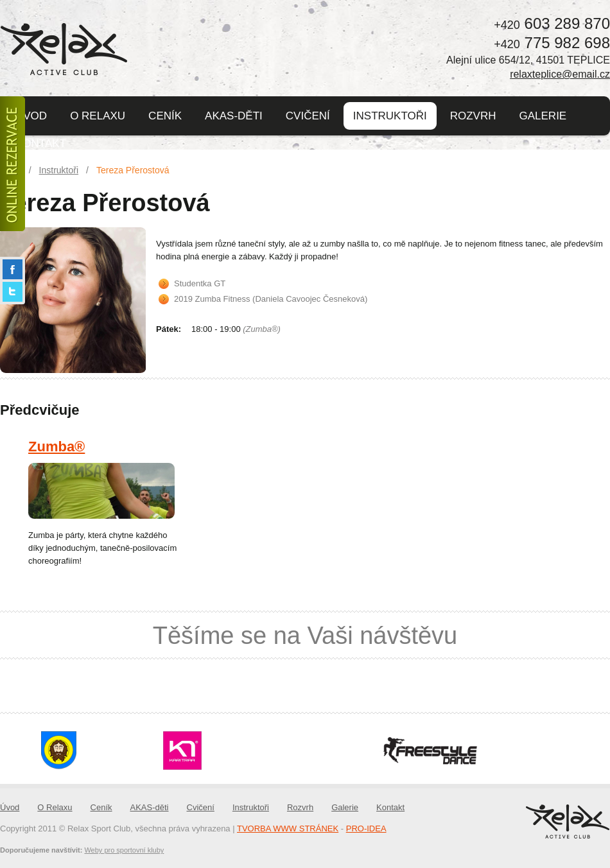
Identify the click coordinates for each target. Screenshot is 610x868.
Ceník (165, 116)
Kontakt (41, 143)
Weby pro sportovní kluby (124, 850)
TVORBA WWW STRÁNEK (288, 829)
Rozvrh (473, 116)
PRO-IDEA (366, 829)
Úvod (31, 116)
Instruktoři (390, 116)
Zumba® (57, 447)
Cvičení (308, 116)
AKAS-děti (234, 116)
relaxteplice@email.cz (560, 74)
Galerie (543, 116)
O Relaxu (98, 116)
